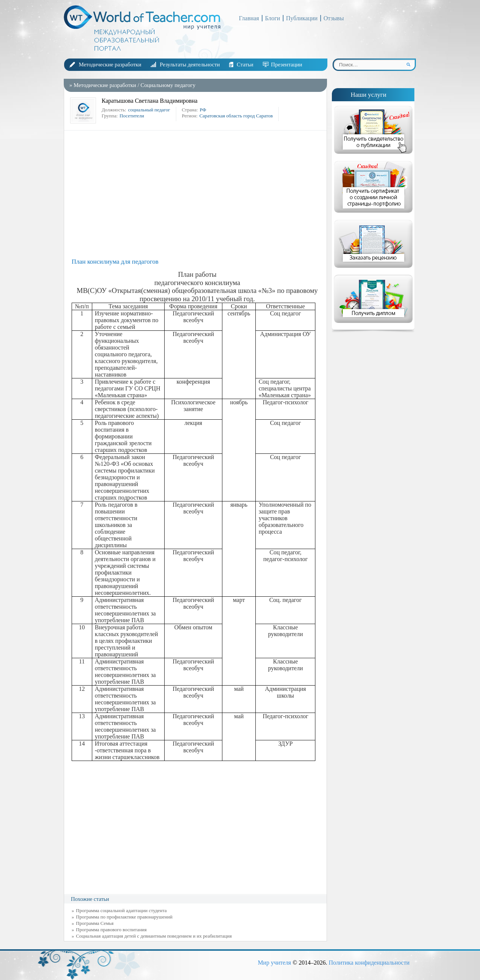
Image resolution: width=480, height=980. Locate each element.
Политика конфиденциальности (369, 963)
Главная (249, 18)
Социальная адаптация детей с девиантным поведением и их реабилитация (154, 936)
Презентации (287, 65)
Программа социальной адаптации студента (121, 910)
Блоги (273, 18)
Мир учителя (274, 963)
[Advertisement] (197, 194)
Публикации (302, 18)
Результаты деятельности (190, 65)
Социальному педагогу (168, 85)
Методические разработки (110, 65)
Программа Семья (95, 923)
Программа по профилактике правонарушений (124, 917)
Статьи (245, 65)
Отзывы (334, 18)
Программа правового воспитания (112, 930)
